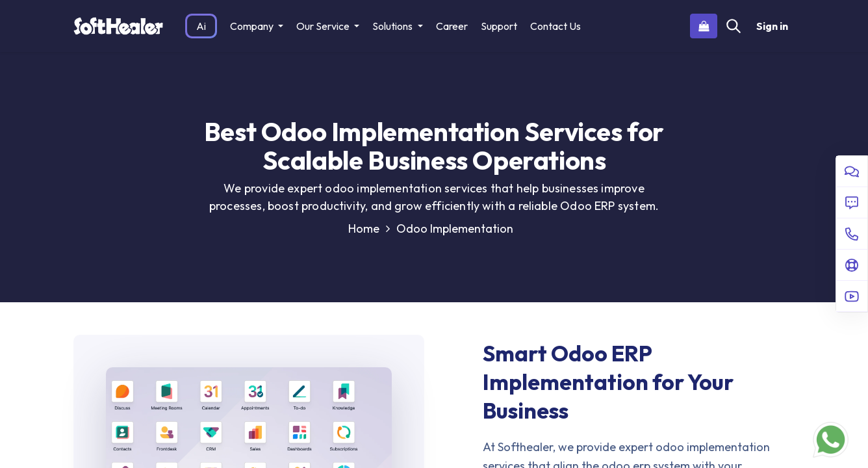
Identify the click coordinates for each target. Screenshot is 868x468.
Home (369, 228)
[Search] (734, 26)
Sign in (772, 26)
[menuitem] (201, 26)
